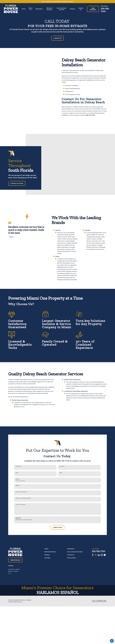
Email (61, 473)
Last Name (62, 466)
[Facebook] (93, 555)
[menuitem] (24, 9)
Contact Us (58, 38)
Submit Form (58, 527)
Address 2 (18, 485)
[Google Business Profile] (105, 555)
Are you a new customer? (21, 492)
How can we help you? (21, 504)
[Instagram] (102, 555)
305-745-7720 (105, 10)
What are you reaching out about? (23, 498)
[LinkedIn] (99, 555)
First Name (18, 466)
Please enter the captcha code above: (24, 520)
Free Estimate (93, 9)
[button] (112, 641)
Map (10, 573)
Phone (17, 473)
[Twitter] (96, 555)
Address (18, 479)
